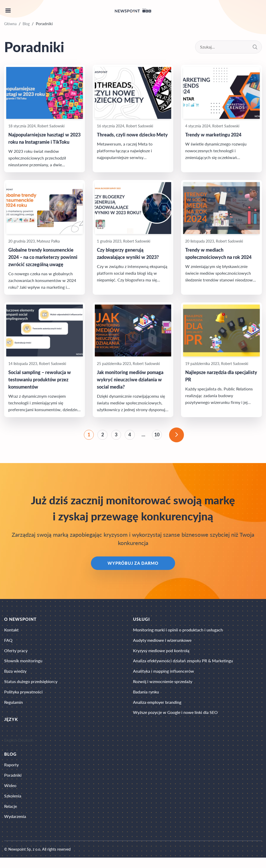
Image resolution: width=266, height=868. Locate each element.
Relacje (11, 816)
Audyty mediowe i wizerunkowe (162, 643)
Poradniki (13, 783)
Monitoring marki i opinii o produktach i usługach (178, 633)
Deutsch (26, 747)
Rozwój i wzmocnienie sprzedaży (163, 687)
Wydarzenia (15, 827)
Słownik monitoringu (23, 665)
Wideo (10, 794)
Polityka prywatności (23, 698)
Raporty (11, 772)
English (11, 747)
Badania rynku (146, 698)
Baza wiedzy (15, 676)
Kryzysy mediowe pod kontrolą (161, 654)
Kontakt (11, 633)
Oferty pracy (16, 654)
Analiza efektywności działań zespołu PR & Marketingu (183, 665)
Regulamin (14, 709)
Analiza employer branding (157, 709)
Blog (26, 24)
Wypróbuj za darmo (133, 565)
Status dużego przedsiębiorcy (31, 687)
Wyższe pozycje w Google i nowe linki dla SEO (175, 720)
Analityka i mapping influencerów (164, 676)
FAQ (8, 643)
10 (158, 436)
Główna (10, 24)
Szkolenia (13, 805)
